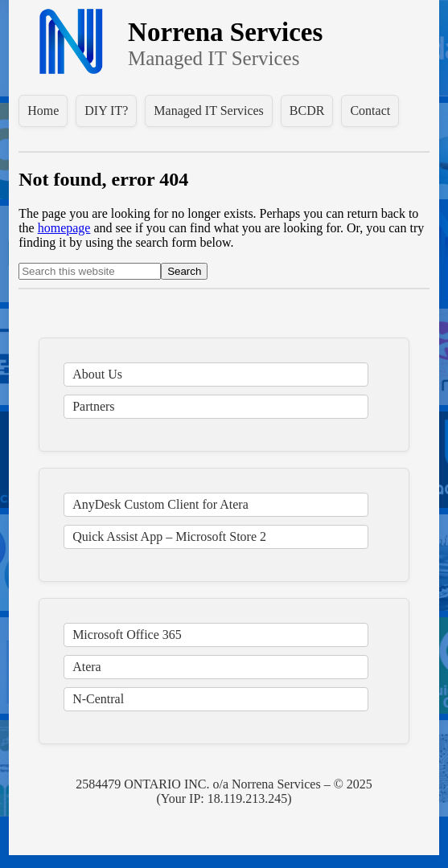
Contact (370, 111)
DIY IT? (106, 111)
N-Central (98, 699)
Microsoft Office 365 (127, 635)
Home (43, 111)
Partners (93, 406)
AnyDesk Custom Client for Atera (160, 504)
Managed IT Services (209, 111)
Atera (87, 667)
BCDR (307, 111)
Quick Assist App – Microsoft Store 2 (169, 536)
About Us (97, 374)
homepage (64, 228)
